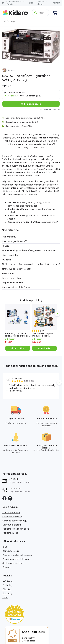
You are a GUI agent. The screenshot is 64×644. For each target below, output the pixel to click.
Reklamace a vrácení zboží (16, 529)
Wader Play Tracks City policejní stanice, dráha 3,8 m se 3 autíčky (17, 335)
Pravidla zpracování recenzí (16, 559)
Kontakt (56, 3)
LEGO (5, 597)
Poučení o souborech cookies (17, 555)
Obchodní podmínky (12, 517)
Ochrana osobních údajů (15, 521)
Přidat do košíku (31, 104)
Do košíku (18, 348)
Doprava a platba (42, 3)
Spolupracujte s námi (13, 563)
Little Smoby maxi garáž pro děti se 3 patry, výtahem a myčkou (43, 335)
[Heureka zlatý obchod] (15, 614)
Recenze (7, 567)
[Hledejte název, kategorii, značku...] (42, 13)
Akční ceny (9, 21)
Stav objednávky (11, 513)
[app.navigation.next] (57, 314)
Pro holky (7, 585)
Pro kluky (7, 593)
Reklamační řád (10, 533)
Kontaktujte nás (11, 551)
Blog (31, 3)
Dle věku (7, 589)
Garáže (11, 70)
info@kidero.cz (17, 479)
